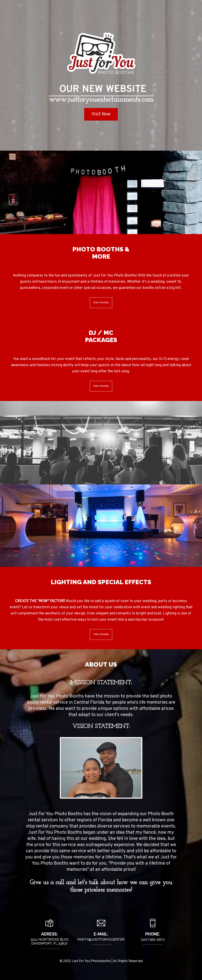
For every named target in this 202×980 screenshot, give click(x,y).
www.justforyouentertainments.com (101, 100)
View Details (101, 303)
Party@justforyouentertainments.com (115, 941)
